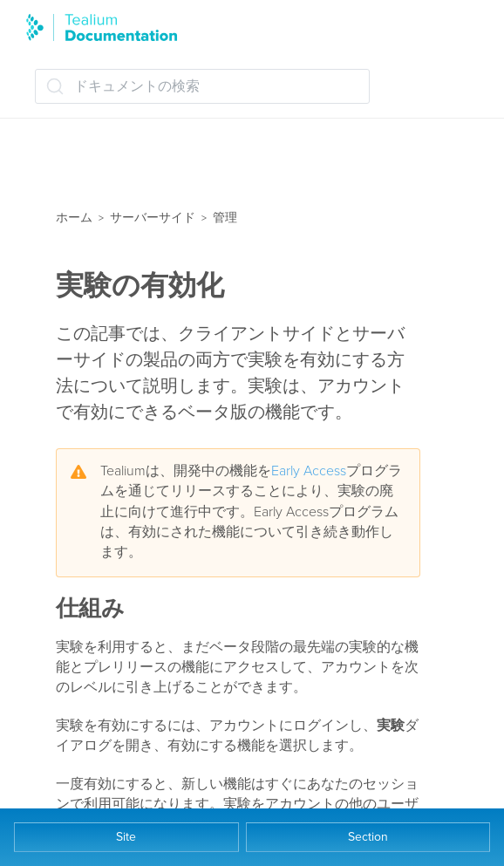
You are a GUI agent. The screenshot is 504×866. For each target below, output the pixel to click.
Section (368, 837)
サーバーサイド (153, 218)
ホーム (74, 218)
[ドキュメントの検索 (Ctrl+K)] (202, 86)
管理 (225, 218)
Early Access (309, 471)
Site (126, 837)
